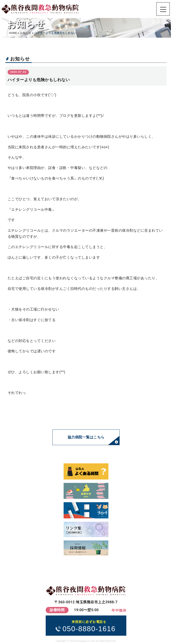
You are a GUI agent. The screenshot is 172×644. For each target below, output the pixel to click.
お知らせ (26, 33)
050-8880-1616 (89, 626)
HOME (13, 33)
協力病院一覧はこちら (86, 437)
